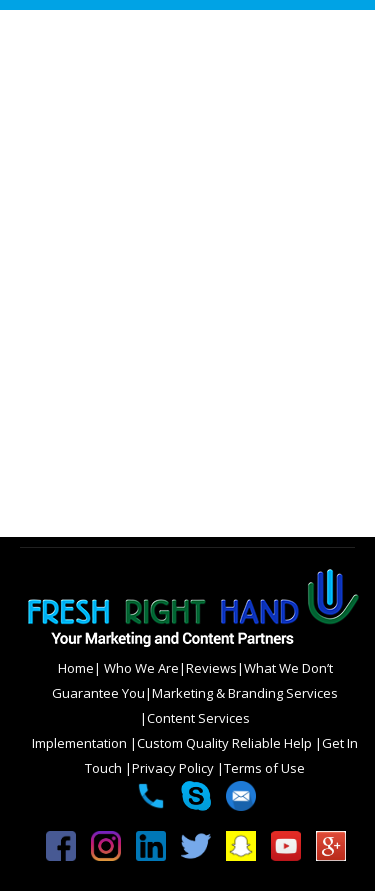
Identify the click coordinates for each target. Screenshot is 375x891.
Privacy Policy (174, 768)
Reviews (211, 668)
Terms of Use (264, 768)
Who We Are (140, 668)
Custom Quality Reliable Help (226, 743)
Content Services (198, 718)
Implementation (81, 743)
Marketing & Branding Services (245, 693)
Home (76, 668)
